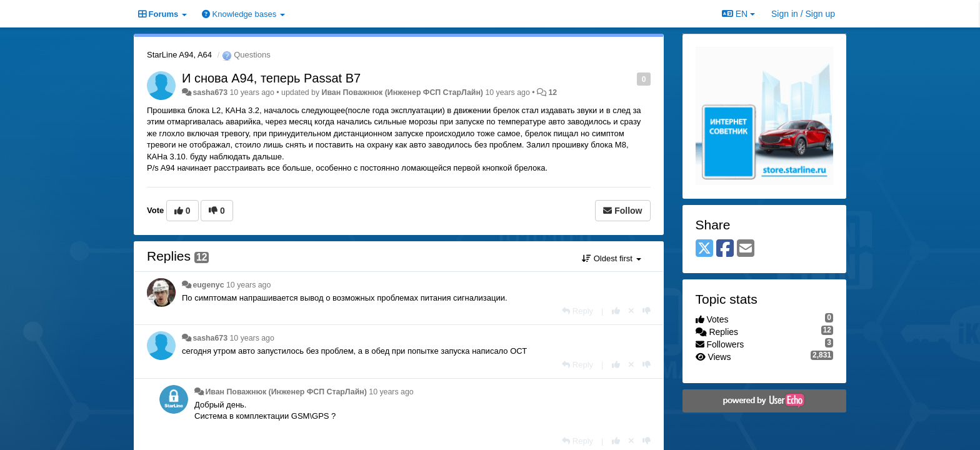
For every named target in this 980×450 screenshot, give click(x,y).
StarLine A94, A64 (179, 55)
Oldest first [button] (611, 258)
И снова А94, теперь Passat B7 (271, 78)
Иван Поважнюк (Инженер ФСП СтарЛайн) (402, 92)
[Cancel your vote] (631, 311)
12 (552, 92)
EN (738, 14)
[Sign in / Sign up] (803, 14)
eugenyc (208, 285)
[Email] (746, 249)
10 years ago (248, 285)
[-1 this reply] (647, 311)
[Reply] (577, 311)
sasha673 (210, 92)
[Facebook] (725, 249)
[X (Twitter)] (704, 249)
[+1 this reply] (616, 311)
